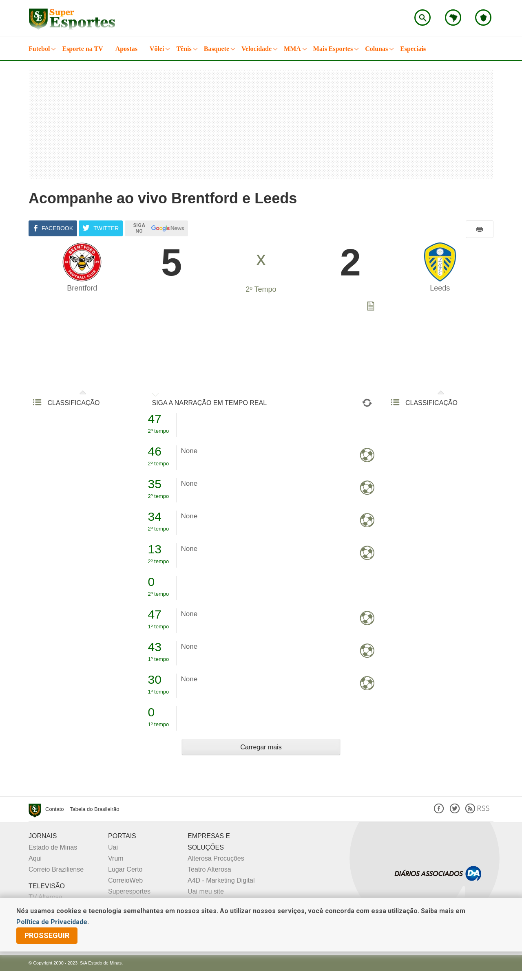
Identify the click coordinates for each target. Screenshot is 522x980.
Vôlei (157, 49)
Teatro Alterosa (209, 869)
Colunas (376, 49)
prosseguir (47, 935)
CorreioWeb (125, 880)
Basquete (217, 49)
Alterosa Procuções (216, 858)
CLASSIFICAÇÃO (66, 403)
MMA (292, 49)
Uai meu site (206, 891)
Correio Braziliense (56, 869)
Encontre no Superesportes (422, 18)
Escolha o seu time (483, 18)
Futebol (39, 49)
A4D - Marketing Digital (221, 880)
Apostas (126, 49)
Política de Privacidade (52, 922)
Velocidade (257, 49)
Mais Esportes (333, 49)
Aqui (35, 858)
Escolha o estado (453, 18)
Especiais (413, 49)
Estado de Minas (53, 847)
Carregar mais (261, 747)
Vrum (116, 858)
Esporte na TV (82, 49)
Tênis (184, 49)
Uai (113, 847)
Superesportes (129, 891)
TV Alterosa (45, 897)
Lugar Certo (125, 869)
